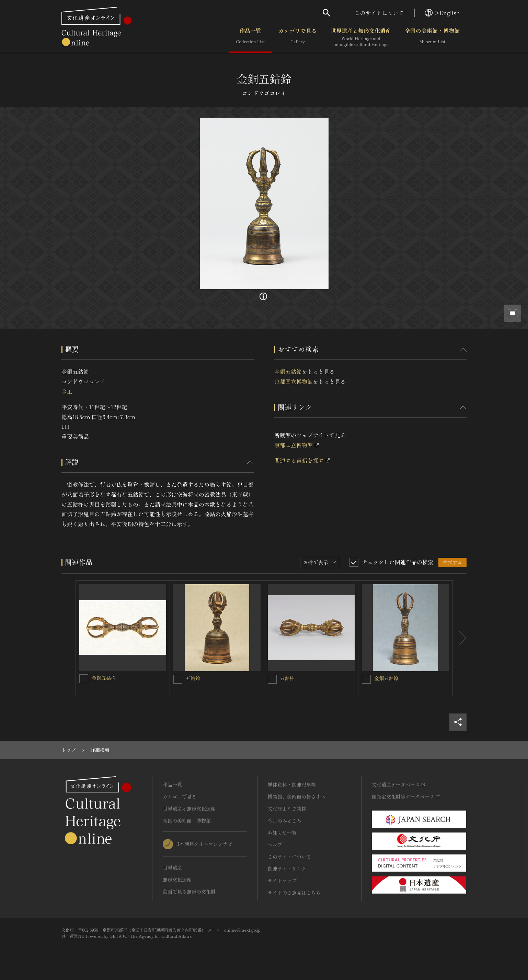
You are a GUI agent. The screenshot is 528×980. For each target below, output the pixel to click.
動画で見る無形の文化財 (189, 892)
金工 (67, 391)
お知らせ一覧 (282, 833)
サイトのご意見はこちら (294, 893)
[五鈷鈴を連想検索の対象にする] (178, 679)
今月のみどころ (285, 820)
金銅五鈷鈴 (288, 371)
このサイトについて (379, 13)
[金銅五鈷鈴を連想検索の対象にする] (366, 679)
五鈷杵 (287, 678)
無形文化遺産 (177, 879)
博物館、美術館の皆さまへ (297, 796)
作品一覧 (250, 37)
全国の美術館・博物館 (432, 37)
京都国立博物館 (294, 381)
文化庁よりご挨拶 (287, 808)
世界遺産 (172, 867)
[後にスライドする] (460, 638)
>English (442, 13)
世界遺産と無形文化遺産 (361, 37)
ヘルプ (275, 845)
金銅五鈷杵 (104, 678)
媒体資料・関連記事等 (292, 784)
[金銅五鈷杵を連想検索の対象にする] (84, 679)
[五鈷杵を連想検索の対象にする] (272, 679)
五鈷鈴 (193, 678)
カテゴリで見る (298, 37)
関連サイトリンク (287, 869)
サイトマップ (282, 881)
